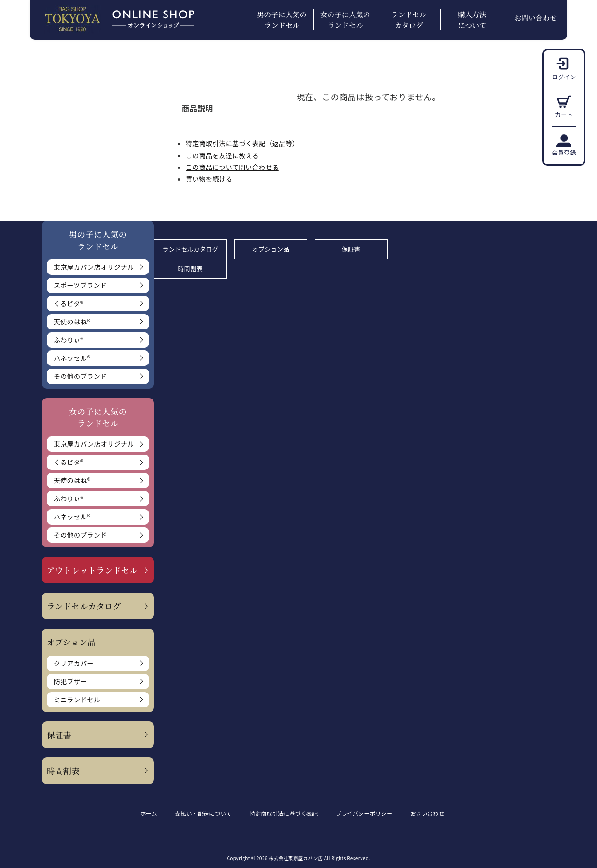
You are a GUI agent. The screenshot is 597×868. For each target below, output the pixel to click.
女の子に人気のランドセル (345, 20)
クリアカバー (74, 663)
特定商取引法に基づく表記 (286, 813)
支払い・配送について (205, 813)
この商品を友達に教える (222, 155)
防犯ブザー (70, 681)
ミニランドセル (77, 700)
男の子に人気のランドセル (282, 20)
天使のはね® (72, 322)
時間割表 (63, 771)
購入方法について (472, 20)
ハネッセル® (72, 358)
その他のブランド (80, 376)
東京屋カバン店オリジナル (94, 267)
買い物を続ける (209, 179)
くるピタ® (69, 303)
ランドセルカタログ (409, 20)
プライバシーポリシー (368, 813)
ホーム (149, 813)
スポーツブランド (80, 285)
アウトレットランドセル (92, 570)
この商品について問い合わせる (232, 167)
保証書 (59, 735)
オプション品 (271, 249)
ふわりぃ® (69, 340)
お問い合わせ (536, 17)
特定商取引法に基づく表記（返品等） (242, 143)
